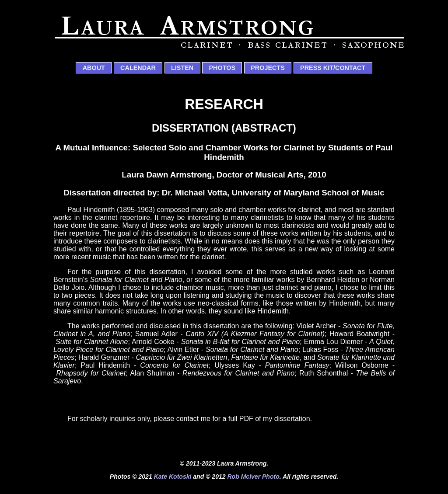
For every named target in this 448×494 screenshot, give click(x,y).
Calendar (138, 68)
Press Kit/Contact (333, 68)
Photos (222, 68)
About (94, 68)
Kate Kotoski (173, 477)
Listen (182, 68)
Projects (268, 68)
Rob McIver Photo (253, 477)
